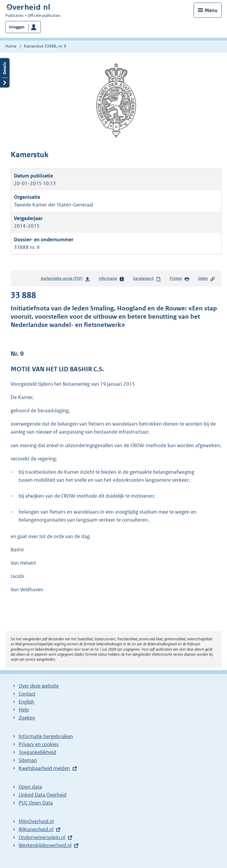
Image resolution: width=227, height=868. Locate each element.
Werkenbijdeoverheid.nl (45, 845)
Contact (27, 694)
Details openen (5, 73)
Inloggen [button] (17, 27)
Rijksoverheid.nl (36, 829)
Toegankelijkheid (37, 752)
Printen (180, 279)
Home (11, 46)
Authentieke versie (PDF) (65, 280)
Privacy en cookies (39, 744)
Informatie (112, 279)
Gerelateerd (147, 279)
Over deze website (39, 686)
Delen (207, 279)
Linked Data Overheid (43, 795)
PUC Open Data (36, 803)
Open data (30, 787)
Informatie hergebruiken (46, 736)
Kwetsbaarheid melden (44, 768)
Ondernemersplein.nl (42, 837)
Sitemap (28, 760)
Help (24, 710)
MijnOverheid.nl (36, 821)
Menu (211, 10)
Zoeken (27, 718)
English (26, 702)
